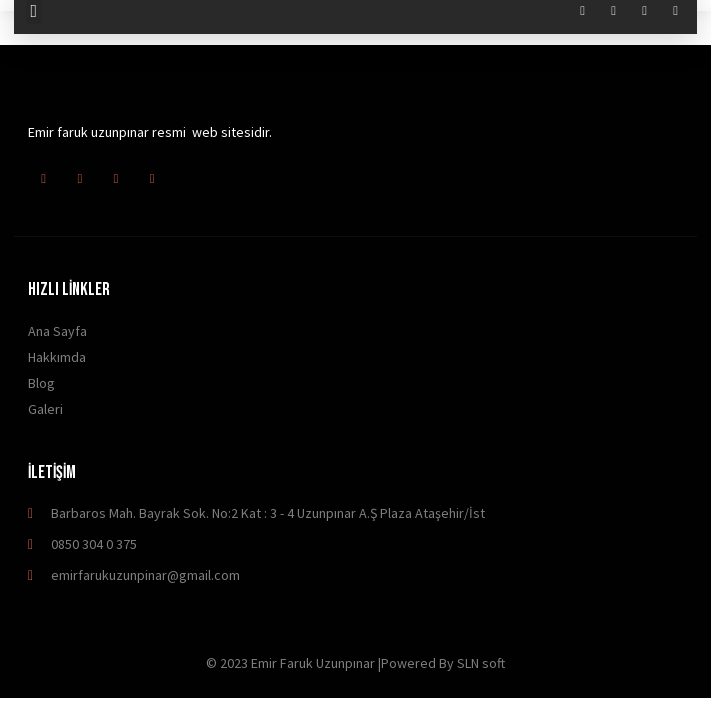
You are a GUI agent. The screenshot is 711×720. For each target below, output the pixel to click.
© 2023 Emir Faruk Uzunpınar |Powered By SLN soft (355, 663)
